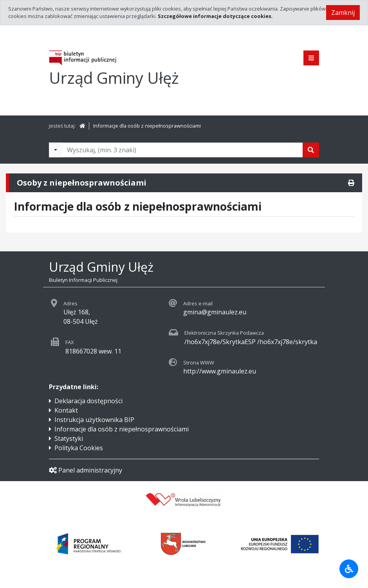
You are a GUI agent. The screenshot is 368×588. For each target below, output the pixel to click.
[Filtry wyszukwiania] (56, 150)
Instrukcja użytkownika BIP (94, 420)
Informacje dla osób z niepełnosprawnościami (147, 126)
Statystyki (69, 438)
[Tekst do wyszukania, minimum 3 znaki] (182, 150)
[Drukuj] (351, 183)
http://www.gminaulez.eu (220, 371)
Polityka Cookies (79, 448)
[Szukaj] (311, 150)
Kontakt (66, 410)
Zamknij (343, 13)
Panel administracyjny (86, 470)
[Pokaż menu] (311, 58)
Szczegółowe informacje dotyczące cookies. (215, 16)
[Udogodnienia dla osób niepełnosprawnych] (349, 569)
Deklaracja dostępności (88, 401)
